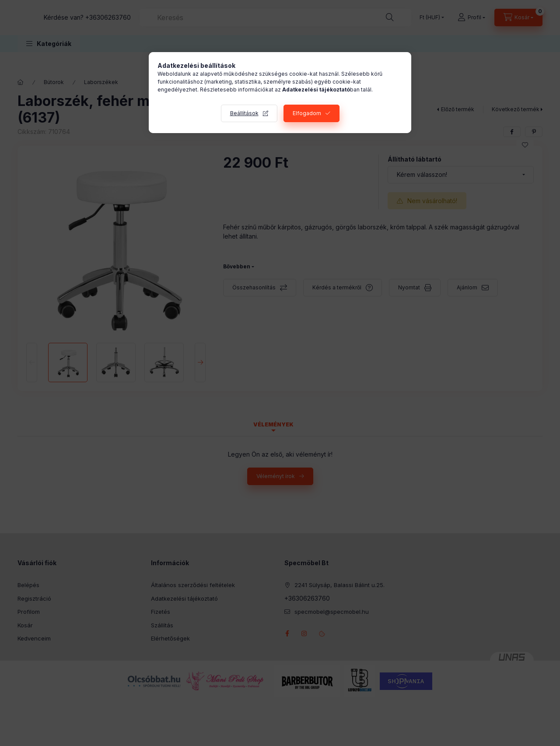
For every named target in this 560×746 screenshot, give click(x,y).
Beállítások (244, 113)
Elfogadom (307, 113)
